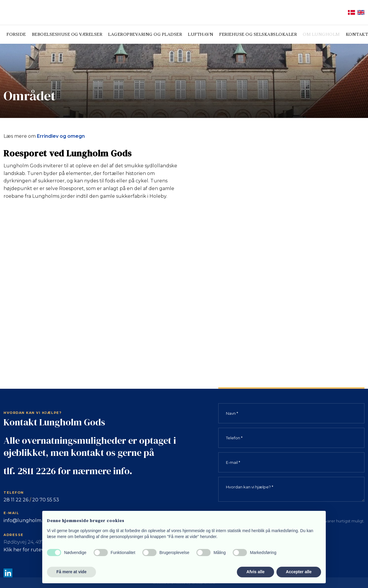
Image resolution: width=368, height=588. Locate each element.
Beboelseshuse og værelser (67, 34)
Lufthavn (201, 34)
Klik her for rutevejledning (35, 550)
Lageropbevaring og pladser (145, 34)
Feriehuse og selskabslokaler (258, 34)
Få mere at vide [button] (71, 572)
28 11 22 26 (16, 500)
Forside (16, 34)
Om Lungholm (321, 34)
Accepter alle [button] (299, 572)
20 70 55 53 (46, 500)
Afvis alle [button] (255, 572)
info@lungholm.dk (26, 520)
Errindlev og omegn (61, 136)
